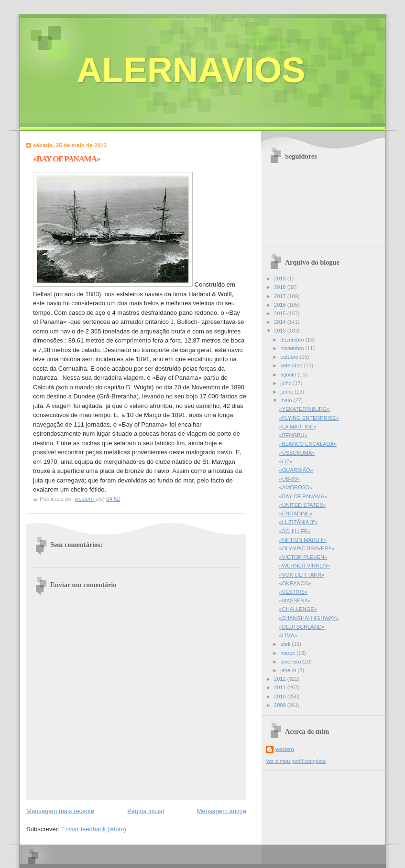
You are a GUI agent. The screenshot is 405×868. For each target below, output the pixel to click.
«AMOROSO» (296, 487)
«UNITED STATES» (303, 505)
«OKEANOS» (295, 583)
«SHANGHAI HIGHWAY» (309, 618)
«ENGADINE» (296, 514)
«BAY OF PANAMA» (303, 496)
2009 (281, 705)
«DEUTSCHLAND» (302, 627)
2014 (281, 322)
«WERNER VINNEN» (305, 566)
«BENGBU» (293, 435)
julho (286, 383)
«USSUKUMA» (297, 453)
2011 (281, 687)
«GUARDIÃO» (296, 470)
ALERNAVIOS (191, 70)
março (288, 653)
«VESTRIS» (294, 592)
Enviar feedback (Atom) (94, 829)
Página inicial (146, 811)
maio (287, 400)
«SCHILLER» (295, 531)
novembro (293, 348)
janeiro (289, 670)
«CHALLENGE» (298, 609)
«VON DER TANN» (302, 575)
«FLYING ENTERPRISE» (309, 418)
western (285, 749)
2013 (281, 331)
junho (287, 392)
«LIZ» (286, 461)
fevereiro (291, 662)
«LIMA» (288, 635)
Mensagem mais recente (60, 811)
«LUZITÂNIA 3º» (299, 522)
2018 (281, 287)
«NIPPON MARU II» (303, 540)
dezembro (293, 340)
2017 (281, 296)
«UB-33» (290, 479)
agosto (289, 375)
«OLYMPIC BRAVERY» (307, 548)
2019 (281, 279)
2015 (281, 313)
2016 (281, 305)
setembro (292, 365)
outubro (290, 357)
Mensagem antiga (222, 811)
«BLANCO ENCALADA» (308, 444)
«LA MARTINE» (298, 427)
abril (286, 644)
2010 (281, 697)
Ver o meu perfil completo (296, 761)
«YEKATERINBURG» (305, 409)
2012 (281, 679)
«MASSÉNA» (295, 600)
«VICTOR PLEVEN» (303, 557)
